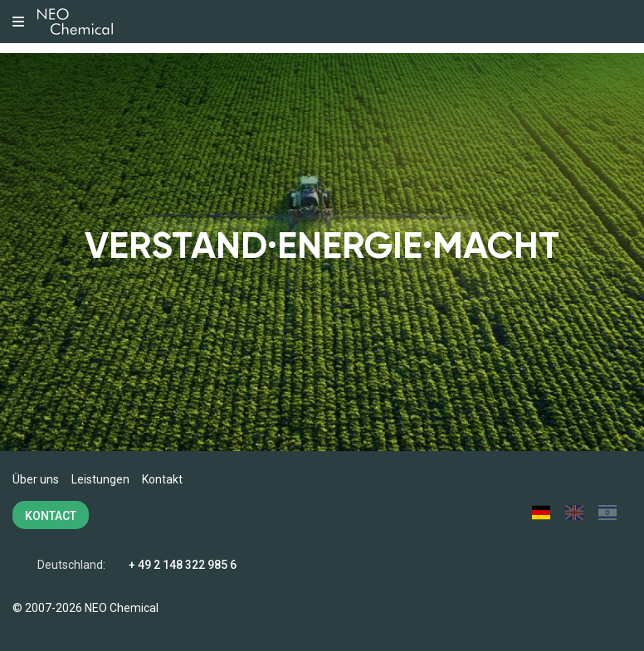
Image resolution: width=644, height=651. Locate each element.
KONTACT (51, 516)
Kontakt (162, 479)
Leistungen (100, 479)
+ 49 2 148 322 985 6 (183, 565)
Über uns (36, 479)
